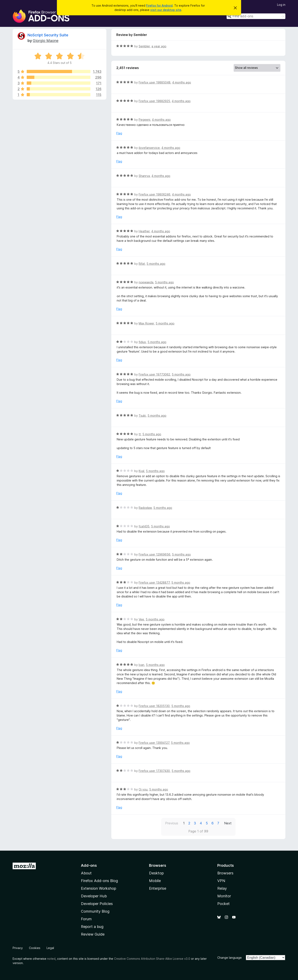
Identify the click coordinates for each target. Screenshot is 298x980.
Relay (222, 888)
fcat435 (144, 526)
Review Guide (93, 934)
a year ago (159, 46)
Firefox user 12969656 (154, 554)
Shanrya (144, 176)
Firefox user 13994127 (154, 743)
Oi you (143, 789)
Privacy (18, 948)
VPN (221, 881)
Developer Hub (94, 896)
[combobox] (256, 16)
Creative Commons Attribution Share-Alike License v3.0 (152, 959)
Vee (141, 619)
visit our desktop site (166, 10)
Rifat (142, 264)
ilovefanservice (149, 148)
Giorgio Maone (46, 41)
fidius (142, 342)
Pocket (223, 904)
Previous (172, 823)
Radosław (145, 508)
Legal (50, 948)
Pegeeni (144, 120)
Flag (119, 133)
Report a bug (92, 927)
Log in (281, 5)
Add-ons (89, 865)
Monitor (224, 896)
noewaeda (146, 282)
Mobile (155, 881)
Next (228, 823)
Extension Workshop (99, 888)
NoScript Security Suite (48, 35)
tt (140, 434)
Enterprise (158, 888)
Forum (86, 919)
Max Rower (146, 323)
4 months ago (182, 82)
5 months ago (156, 264)
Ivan (141, 665)
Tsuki (142, 415)
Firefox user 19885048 (155, 82)
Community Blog (95, 911)
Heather (144, 231)
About (86, 873)
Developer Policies (97, 904)
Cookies (35, 948)
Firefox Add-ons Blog (99, 881)
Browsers (225, 873)
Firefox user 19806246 (154, 194)
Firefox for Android (159, 5)
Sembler (144, 46)
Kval (141, 471)
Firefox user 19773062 (154, 374)
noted (51, 959)
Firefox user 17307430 (154, 771)
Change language (230, 958)
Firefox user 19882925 (154, 101)
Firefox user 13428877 (154, 582)
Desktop (156, 873)
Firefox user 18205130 (154, 706)
